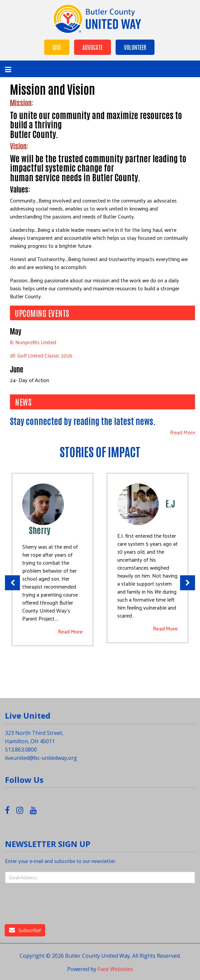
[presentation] (66, 904)
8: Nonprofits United (33, 342)
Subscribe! (25, 930)
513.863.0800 (21, 750)
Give (57, 47)
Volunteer (135, 47)
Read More (183, 432)
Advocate (93, 47)
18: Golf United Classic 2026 (41, 355)
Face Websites (115, 969)
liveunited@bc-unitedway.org (41, 758)
